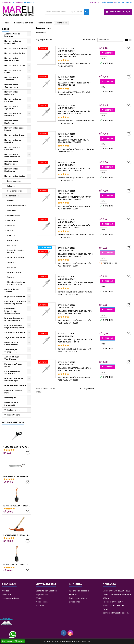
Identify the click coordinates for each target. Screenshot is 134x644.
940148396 (29, 2)
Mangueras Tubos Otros (13, 365)
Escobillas (12, 211)
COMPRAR (107, 53)
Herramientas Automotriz (11, 93)
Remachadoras (14, 191)
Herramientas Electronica (11, 170)
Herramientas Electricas (11, 122)
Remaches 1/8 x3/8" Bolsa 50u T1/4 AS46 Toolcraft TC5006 (74, 170)
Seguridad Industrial (15, 337)
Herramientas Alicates (15, 48)
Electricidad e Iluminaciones (11, 344)
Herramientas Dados (15, 53)
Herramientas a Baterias (12, 148)
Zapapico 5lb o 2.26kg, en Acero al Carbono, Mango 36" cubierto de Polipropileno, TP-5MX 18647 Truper (17, 535)
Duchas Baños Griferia (15, 386)
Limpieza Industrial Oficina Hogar (14, 380)
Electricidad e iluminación (11, 404)
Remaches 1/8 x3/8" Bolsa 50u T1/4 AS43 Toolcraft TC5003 (74, 141)
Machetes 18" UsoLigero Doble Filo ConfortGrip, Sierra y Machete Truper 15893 (17, 477)
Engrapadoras (14, 181)
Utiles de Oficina (12, 415)
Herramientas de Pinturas (13, 100)
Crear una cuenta (123, 2)
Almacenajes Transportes (11, 351)
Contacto (6, 2)
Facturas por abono (78, 598)
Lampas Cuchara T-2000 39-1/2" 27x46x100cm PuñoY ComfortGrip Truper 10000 (17, 506)
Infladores (12, 186)
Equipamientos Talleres (12, 290)
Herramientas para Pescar (14, 129)
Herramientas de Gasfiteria (13, 115)
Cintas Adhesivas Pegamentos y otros (14, 326)
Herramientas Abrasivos (11, 79)
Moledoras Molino (15, 257)
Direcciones (75, 602)
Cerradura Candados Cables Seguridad (15, 303)
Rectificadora (13, 216)
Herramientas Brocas (15, 135)
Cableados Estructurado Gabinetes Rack (12, 311)
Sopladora (12, 262)
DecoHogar (10, 398)
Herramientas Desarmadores (12, 59)
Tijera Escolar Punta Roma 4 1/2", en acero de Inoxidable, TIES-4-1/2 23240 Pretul (17, 447)
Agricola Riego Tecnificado (12, 358)
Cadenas (12, 267)
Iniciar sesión (107, 2)
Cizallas (11, 201)
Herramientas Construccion (11, 86)
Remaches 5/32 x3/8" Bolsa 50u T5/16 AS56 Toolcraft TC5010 (75, 284)
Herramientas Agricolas (11, 107)
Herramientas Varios (15, 176)
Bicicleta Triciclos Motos (13, 392)
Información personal (79, 591)
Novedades (8, 594)
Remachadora (14, 272)
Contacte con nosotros (46, 591)
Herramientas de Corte (13, 71)
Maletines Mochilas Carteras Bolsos (16, 283)
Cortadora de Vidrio (16, 206)
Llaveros (11, 225)
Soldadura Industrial (15, 333)
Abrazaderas (13, 240)
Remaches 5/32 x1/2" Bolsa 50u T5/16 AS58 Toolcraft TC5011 (75, 341)
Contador (12, 245)
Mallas (10, 230)
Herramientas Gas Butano (16, 251)
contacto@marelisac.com (116, 613)
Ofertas (6, 591)
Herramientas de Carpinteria (13, 42)
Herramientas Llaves (15, 65)
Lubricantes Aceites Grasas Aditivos (14, 319)
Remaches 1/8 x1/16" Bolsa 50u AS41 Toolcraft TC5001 (74, 84)
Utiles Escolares (12, 410)
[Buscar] (67, 12)
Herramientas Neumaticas (11, 163)
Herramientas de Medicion (13, 141)
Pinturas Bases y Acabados (12, 372)
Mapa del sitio (42, 594)
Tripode (11, 277)
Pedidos (73, 594)
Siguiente (90, 388)
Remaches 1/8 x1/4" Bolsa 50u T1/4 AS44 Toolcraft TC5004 (74, 112)
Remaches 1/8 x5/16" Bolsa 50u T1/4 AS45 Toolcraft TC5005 (74, 198)
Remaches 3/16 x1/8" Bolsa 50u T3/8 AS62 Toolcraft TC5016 (75, 369)
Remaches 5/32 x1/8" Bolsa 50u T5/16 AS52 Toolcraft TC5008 (75, 312)
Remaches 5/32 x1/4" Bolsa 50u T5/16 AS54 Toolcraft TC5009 (75, 255)
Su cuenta (75, 584)
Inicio (6, 29)
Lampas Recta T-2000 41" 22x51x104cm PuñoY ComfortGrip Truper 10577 (17, 565)
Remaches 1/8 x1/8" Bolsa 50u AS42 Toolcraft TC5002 (74, 55)
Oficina (39, 598)
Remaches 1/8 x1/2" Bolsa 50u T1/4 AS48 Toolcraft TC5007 (74, 227)
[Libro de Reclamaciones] (6, 621)
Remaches (14, 196)
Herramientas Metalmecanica (12, 156)
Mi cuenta (40, 606)
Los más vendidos (13, 422)
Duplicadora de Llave (15, 297)
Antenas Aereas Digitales (12, 35)
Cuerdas (11, 235)
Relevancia (111, 40)
